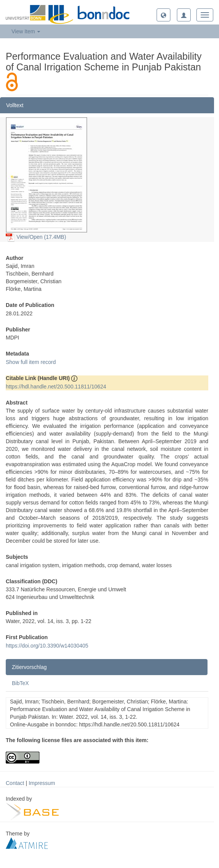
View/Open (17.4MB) (36, 237)
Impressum (42, 783)
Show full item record (31, 362)
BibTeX (20, 683)
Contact (15, 783)
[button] (163, 15)
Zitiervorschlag (29, 667)
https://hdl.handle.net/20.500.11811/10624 (56, 387)
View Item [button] (26, 31)
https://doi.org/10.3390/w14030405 (47, 646)
